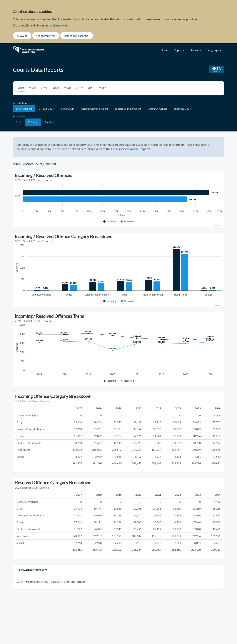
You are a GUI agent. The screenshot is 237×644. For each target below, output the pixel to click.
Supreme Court (183, 109)
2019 (79, 88)
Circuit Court (47, 109)
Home (164, 50)
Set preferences (46, 36)
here (27, 582)
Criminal (33, 122)
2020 (68, 88)
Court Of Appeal (157, 109)
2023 (33, 88)
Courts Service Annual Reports (130, 149)
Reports (179, 50)
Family (49, 122)
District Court (24, 109)
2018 (91, 88)
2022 (44, 88)
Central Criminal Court (95, 109)
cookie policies (59, 25)
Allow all (22, 36)
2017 (103, 88)
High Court (68, 109)
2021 (56, 88)
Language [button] (214, 50)
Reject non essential (77, 36)
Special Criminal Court (128, 109)
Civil (18, 122)
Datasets (195, 50)
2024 (21, 88)
